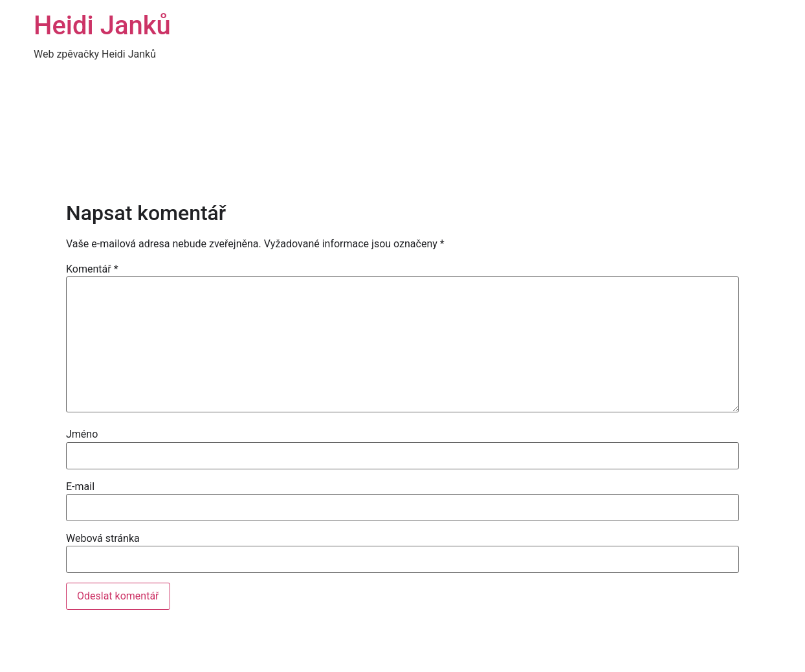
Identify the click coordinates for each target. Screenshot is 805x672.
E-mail (80, 487)
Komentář (92, 269)
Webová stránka (103, 539)
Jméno (82, 434)
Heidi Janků (102, 26)
